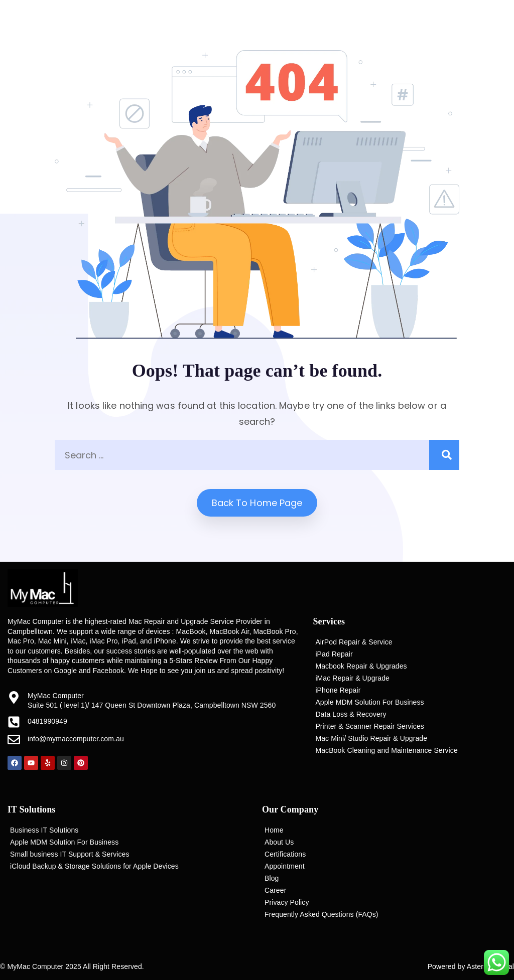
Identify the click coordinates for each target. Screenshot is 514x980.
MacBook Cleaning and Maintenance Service (386, 750)
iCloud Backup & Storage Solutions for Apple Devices (94, 866)
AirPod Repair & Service (354, 642)
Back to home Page (257, 503)
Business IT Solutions (44, 830)
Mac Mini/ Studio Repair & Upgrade (371, 738)
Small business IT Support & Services (70, 854)
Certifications (285, 854)
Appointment (285, 866)
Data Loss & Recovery (351, 714)
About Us (279, 842)
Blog (272, 878)
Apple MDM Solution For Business (369, 702)
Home (274, 830)
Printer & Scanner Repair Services (370, 726)
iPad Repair (334, 654)
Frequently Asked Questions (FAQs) (322, 914)
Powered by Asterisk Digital (471, 966)
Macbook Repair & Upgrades (361, 666)
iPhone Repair (338, 690)
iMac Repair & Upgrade (352, 678)
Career (275, 890)
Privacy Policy (287, 902)
